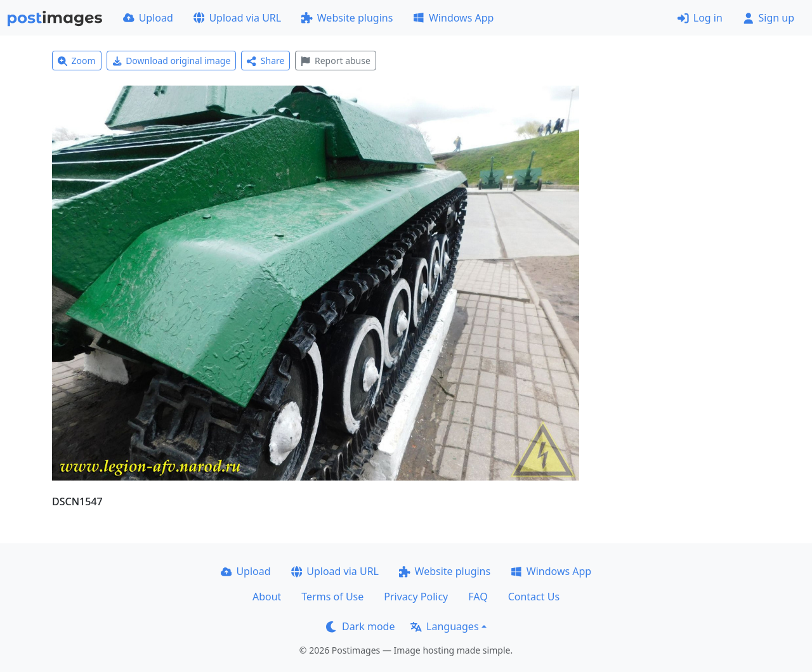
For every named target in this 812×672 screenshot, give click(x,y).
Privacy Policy (416, 597)
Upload (148, 18)
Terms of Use (332, 597)
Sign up (769, 18)
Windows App (453, 18)
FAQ (478, 597)
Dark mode (360, 626)
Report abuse (335, 61)
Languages (444, 626)
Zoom (77, 61)
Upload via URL (237, 18)
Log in (700, 18)
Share (265, 61)
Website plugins (347, 18)
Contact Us (534, 597)
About (267, 597)
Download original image (172, 61)
